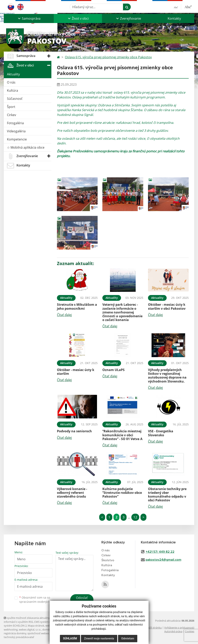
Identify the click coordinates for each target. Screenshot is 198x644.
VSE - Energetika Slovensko (161, 433)
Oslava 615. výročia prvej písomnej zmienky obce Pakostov (108, 57)
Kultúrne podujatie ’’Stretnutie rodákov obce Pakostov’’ (122, 493)
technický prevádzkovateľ (19, 637)
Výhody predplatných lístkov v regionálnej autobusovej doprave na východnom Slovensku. (167, 376)
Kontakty (174, 18)
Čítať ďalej (64, 315)
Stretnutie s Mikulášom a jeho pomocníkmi (77, 306)
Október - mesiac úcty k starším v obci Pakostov (167, 306)
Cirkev (12, 115)
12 (135, 517)
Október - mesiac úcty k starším (76, 372)
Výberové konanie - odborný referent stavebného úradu (72, 493)
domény (47, 630)
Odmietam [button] (128, 638)
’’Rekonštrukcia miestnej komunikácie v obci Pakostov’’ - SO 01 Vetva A (122, 435)
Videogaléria (16, 131)
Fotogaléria (15, 123)
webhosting (11, 630)
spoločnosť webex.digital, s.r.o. (45, 633)
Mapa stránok (36, 626)
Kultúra (12, 90)
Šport (11, 107)
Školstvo (108, 560)
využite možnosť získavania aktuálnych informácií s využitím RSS (28, 620)
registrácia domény (15, 633)
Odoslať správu (82, 600)
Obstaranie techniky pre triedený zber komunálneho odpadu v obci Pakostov (167, 495)
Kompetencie (17, 139)
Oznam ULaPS (113, 370)
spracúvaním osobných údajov (39, 602)
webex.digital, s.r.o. (30, 630)
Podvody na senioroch (74, 431)
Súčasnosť (15, 99)
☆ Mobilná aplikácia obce (26, 147)
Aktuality (13, 74)
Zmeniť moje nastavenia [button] (99, 638)
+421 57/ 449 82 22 (160, 552)
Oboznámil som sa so (39, 600)
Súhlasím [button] (70, 638)
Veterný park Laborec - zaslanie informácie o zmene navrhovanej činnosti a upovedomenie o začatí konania (122, 312)
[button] (29, 18)
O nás (11, 82)
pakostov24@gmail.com (163, 560)
